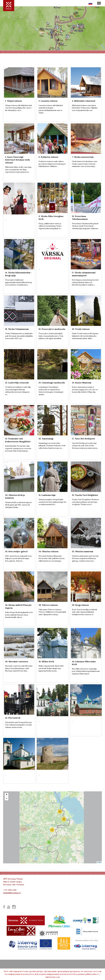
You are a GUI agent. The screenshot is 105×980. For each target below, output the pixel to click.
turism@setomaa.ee (12, 893)
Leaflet (99, 862)
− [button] (7, 799)
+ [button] (7, 795)
